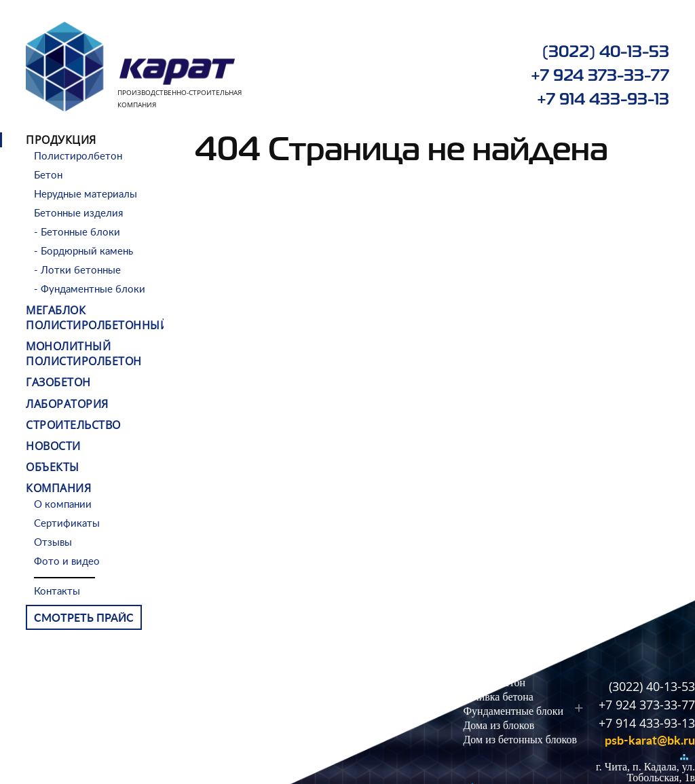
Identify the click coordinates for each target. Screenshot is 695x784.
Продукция (61, 140)
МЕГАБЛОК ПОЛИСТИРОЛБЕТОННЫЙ (97, 318)
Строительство (73, 425)
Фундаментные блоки (513, 711)
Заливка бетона (498, 697)
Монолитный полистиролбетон (84, 354)
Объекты (53, 467)
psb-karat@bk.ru (650, 741)
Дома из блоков (499, 725)
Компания (58, 488)
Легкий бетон (494, 683)
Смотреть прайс (84, 618)
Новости (53, 446)
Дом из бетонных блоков (520, 740)
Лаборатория (67, 404)
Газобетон (58, 382)
